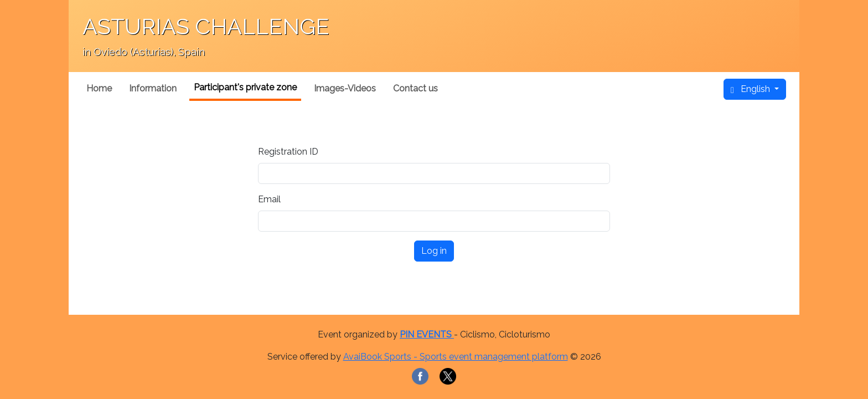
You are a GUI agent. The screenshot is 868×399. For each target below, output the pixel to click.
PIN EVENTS (427, 334)
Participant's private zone (245, 87)
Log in (434, 251)
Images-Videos (345, 88)
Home (99, 88)
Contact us (415, 88)
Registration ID (288, 152)
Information (153, 88)
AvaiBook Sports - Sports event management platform (456, 357)
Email (269, 199)
